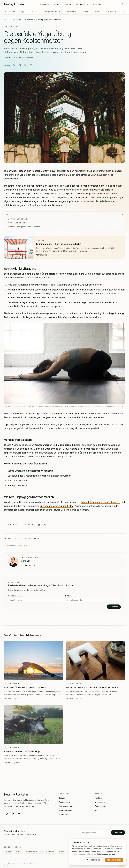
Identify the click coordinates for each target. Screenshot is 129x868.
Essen (58, 4)
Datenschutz (100, 806)
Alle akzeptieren (114, 860)
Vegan (10, 852)
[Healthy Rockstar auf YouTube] (19, 814)
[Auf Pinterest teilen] (20, 65)
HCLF (28, 12)
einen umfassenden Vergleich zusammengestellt (73, 428)
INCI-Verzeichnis (66, 806)
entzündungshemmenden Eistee (57, 506)
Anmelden (114, 607)
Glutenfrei (64, 12)
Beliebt (62, 798)
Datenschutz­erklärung (106, 854)
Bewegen (46, 4)
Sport (78, 12)
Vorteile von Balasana (17, 223)
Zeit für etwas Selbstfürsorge (61, 510)
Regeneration (16, 20)
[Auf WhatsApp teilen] (14, 65)
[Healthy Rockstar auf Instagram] (7, 814)
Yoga (19, 538)
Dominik (7, 57)
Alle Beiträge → (28, 565)
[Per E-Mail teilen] (31, 65)
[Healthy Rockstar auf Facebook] (13, 814)
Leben (69, 4)
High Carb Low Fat (45, 12)
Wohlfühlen (82, 4)
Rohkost (105, 12)
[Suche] (122, 4)
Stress (91, 12)
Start (6, 20)
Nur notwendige (94, 860)
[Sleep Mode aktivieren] (6, 862)
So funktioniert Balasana (18, 219)
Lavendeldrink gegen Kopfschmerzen (101, 502)
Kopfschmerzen (33, 538)
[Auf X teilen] (25, 65)
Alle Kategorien (65, 810)
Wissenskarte (64, 802)
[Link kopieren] (36, 65)
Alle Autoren (64, 815)
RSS (97, 810)
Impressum (100, 802)
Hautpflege (98, 4)
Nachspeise (121, 12)
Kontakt (98, 798)
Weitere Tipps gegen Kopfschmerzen (24, 227)
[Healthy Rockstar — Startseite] (14, 4)
